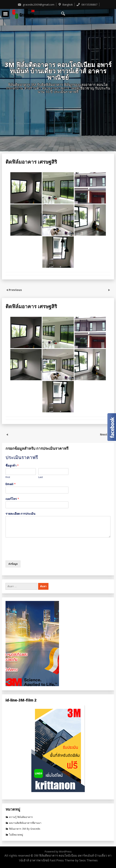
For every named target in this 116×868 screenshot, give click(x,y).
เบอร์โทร (12, 499)
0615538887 (87, 4)
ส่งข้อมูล (13, 564)
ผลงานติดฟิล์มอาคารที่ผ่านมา (25, 823)
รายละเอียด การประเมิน (20, 514)
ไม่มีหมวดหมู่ (16, 835)
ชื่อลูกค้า (12, 466)
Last (41, 477)
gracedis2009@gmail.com (36, 4)
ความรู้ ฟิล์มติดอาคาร (21, 817)
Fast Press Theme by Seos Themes (74, 860)
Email (11, 484)
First (8, 477)
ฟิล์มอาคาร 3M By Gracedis (25, 829)
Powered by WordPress (58, 852)
